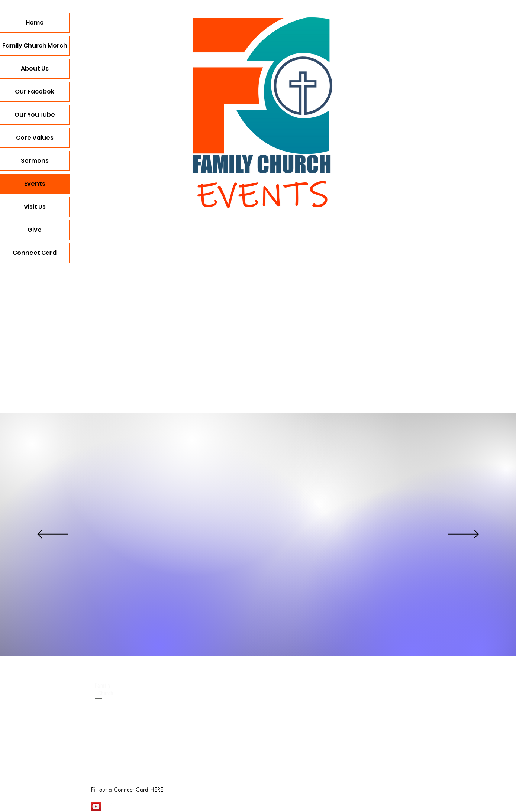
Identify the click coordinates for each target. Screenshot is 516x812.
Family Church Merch (35, 46)
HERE (157, 790)
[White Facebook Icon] (109, 806)
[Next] (463, 535)
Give (35, 230)
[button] (287, 325)
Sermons (35, 161)
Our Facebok (35, 92)
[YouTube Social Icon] (96, 806)
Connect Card (35, 253)
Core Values (35, 138)
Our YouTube (35, 115)
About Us (35, 69)
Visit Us (35, 207)
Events (35, 184)
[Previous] (53, 535)
